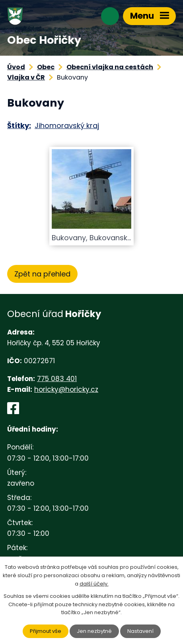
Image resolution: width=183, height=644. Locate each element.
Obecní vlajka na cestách (110, 67)
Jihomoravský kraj (67, 125)
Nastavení (140, 631)
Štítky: (19, 125)
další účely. (94, 584)
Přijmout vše (46, 631)
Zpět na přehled (42, 274)
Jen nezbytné (94, 631)
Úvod (16, 67)
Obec (46, 67)
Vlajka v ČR (26, 77)
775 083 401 (57, 379)
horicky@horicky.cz (66, 389)
